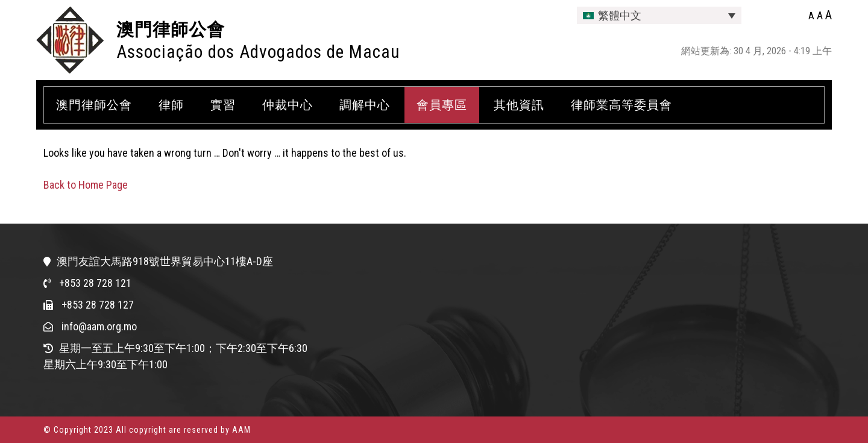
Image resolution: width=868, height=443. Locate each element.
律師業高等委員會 (621, 105)
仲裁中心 (288, 105)
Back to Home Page (86, 185)
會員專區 (442, 105)
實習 (223, 105)
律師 (171, 105)
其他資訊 (519, 105)
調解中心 (365, 105)
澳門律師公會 (171, 30)
